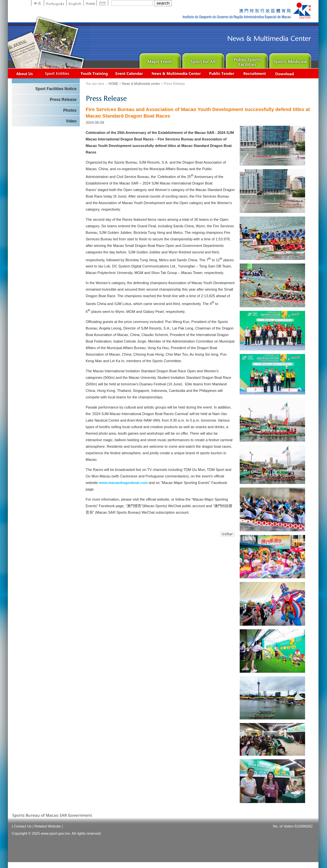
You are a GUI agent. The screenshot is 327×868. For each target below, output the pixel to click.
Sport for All (203, 59)
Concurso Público (222, 73)
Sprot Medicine (290, 59)
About (25, 73)
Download (285, 73)
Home (90, 3)
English (75, 3)
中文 (37, 3)
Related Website (48, 826)
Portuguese (55, 3)
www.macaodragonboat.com (123, 483)
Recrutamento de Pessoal (255, 73)
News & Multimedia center (176, 73)
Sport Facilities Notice (56, 89)
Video (71, 121)
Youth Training (95, 73)
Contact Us (23, 826)
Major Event (159, 59)
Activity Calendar (129, 73)
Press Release (63, 100)
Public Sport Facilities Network (246, 59)
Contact (102, 3)
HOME (113, 84)
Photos (70, 110)
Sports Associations (57, 73)
